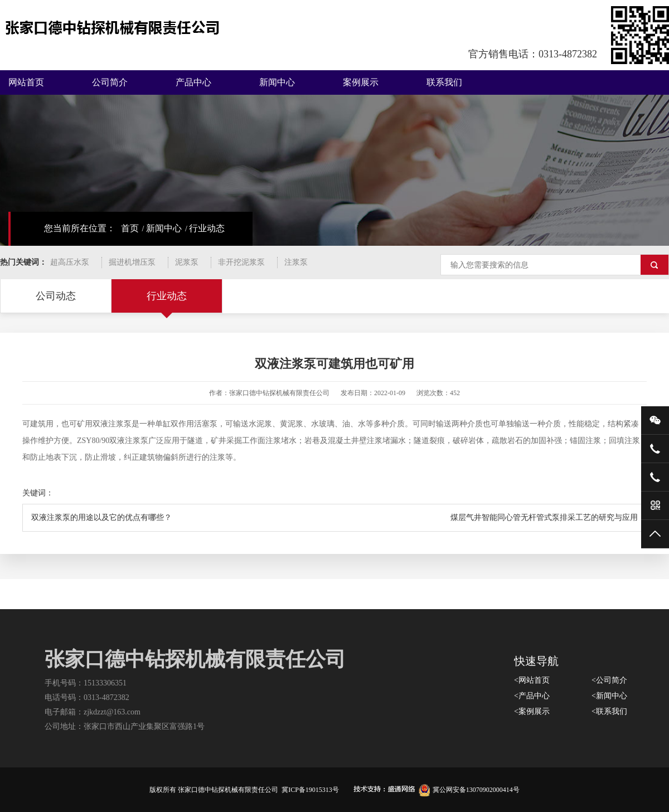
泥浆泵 (187, 262)
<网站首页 (532, 680)
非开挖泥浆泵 (241, 262)
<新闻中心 (609, 696)
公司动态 (56, 296)
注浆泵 (296, 262)
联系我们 (444, 82)
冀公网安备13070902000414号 (469, 790)
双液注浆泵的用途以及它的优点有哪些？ (101, 517)
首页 (130, 228)
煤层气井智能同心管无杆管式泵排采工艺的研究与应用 (544, 517)
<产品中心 (532, 696)
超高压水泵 (70, 262)
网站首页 (26, 82)
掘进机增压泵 (132, 262)
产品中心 (193, 82)
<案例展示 (532, 711)
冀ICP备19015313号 (310, 790)
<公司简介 (609, 680)
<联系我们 (609, 711)
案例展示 (361, 82)
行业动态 (207, 228)
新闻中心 (277, 82)
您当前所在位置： (80, 228)
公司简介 (110, 82)
